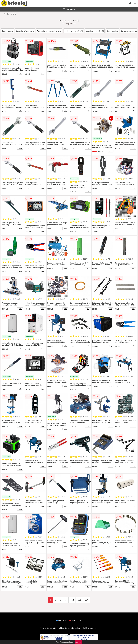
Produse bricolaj (10, 14)
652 (72, 600)
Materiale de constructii (95, 31)
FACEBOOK (62, 621)
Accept (78, 642)
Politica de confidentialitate (70, 628)
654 (86, 600)
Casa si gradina (112, 31)
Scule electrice (8, 31)
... (66, 600)
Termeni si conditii (48, 628)
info (20, 74)
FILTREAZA (69, 9)
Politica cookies (90, 628)
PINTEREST (75, 621)
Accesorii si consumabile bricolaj (49, 31)
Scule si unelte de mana (25, 31)
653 (79, 600)
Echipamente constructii (74, 31)
